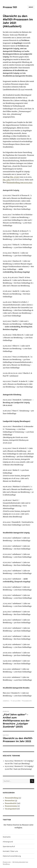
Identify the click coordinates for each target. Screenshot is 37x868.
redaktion (6, 701)
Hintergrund (8, 842)
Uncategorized (11, 809)
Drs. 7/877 (7, 180)
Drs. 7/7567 (15, 177)
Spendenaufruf (9, 846)
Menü (31, 7)
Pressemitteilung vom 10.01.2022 (19, 182)
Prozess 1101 (10, 7)
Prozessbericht (27, 701)
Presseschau (10, 801)
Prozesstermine (11, 806)
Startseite (7, 837)
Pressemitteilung (12, 798)
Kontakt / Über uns (10, 851)
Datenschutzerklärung (12, 856)
